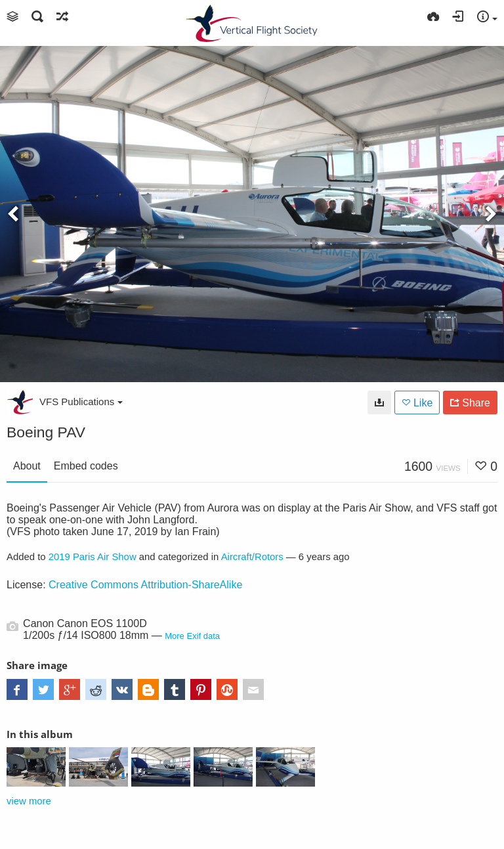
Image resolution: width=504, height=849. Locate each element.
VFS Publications (81, 402)
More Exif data (192, 636)
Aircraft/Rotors (252, 557)
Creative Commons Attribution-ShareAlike (145, 585)
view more (29, 801)
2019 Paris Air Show (93, 557)
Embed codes (86, 466)
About (27, 466)
